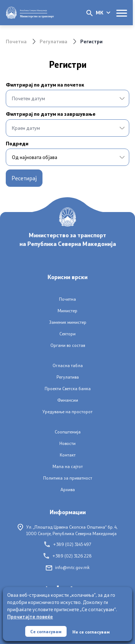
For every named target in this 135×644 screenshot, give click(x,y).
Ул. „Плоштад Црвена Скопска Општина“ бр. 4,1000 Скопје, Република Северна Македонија (67, 530)
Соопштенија (68, 432)
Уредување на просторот (67, 412)
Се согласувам (46, 631)
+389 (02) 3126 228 (68, 556)
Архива (68, 489)
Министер (67, 311)
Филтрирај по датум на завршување (51, 114)
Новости (67, 443)
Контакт (68, 455)
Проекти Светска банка (68, 389)
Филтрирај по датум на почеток (45, 85)
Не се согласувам (91, 632)
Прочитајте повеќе (30, 616)
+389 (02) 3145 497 (68, 544)
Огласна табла (68, 365)
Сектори (67, 334)
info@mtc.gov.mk (68, 567)
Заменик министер (68, 322)
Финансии (68, 400)
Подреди (17, 144)
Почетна (16, 41)
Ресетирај (24, 178)
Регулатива (53, 41)
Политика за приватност (68, 478)
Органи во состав (68, 345)
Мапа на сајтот (68, 466)
